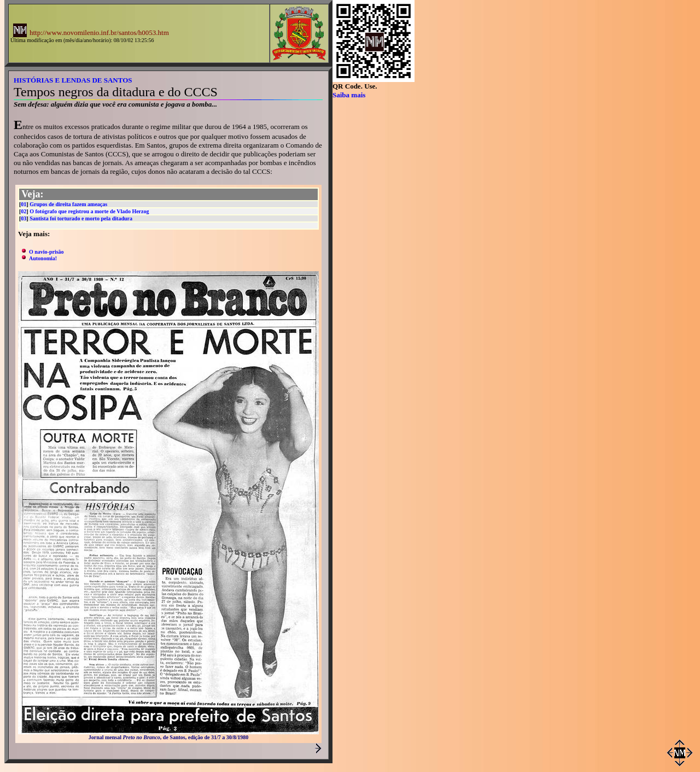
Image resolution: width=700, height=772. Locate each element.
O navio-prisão (46, 252)
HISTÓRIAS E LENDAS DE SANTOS (73, 80)
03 (24, 218)
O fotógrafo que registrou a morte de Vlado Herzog (89, 211)
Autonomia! (43, 258)
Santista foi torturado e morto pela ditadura (81, 218)
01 (24, 204)
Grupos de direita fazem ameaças (68, 204)
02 (24, 211)
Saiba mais (349, 95)
